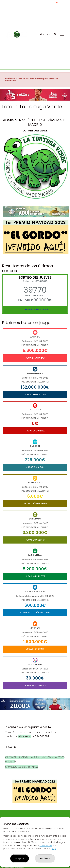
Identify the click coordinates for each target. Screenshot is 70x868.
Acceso (46, 34)
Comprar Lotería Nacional (35, 613)
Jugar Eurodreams (35, 685)
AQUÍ (54, 849)
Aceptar (20, 858)
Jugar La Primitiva (35, 576)
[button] (5, 98)
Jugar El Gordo (35, 358)
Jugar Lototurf (35, 649)
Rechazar (45, 858)
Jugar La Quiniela (35, 431)
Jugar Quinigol (35, 467)
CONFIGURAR (46, 846)
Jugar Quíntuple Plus (35, 503)
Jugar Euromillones (35, 394)
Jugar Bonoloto (35, 540)
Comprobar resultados (35, 310)
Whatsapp (25, 736)
